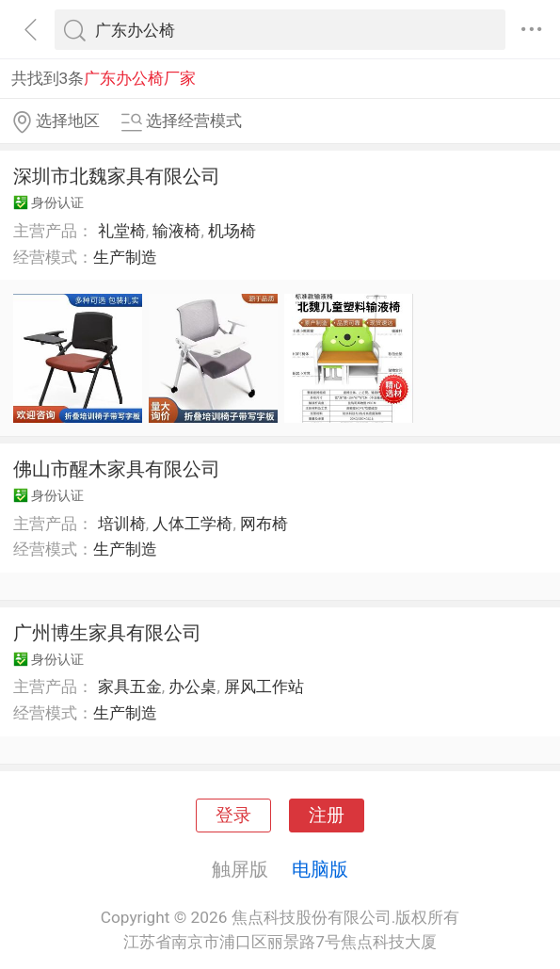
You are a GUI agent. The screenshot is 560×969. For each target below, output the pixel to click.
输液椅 (176, 231)
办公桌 (192, 686)
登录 (233, 816)
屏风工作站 (264, 686)
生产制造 (125, 257)
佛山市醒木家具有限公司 (117, 469)
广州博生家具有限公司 (107, 633)
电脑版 (320, 869)
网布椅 (264, 524)
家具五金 (130, 686)
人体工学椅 (192, 524)
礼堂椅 (122, 231)
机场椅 (232, 231)
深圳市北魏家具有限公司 (117, 176)
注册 (327, 816)
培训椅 (122, 524)
